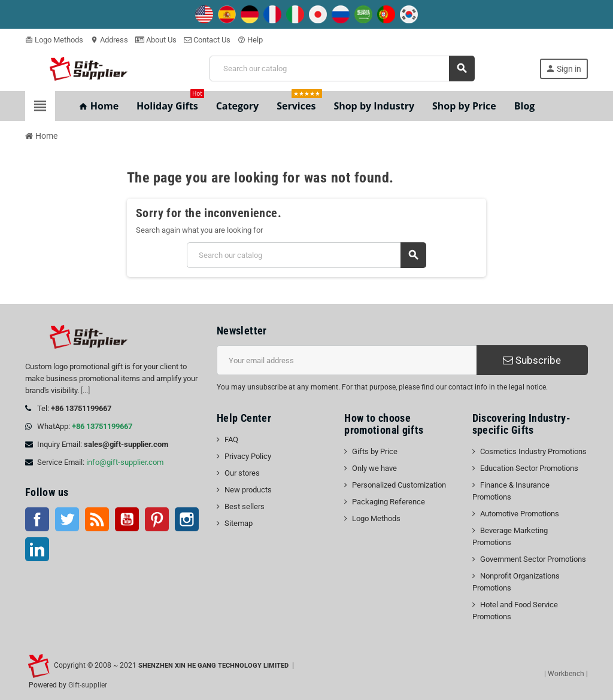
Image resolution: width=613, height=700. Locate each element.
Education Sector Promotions (529, 468)
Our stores (242, 473)
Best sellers (245, 506)
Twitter (67, 519)
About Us (156, 40)
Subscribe (532, 360)
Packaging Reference (389, 502)
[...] (85, 390)
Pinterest (157, 519)
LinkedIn (37, 549)
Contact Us (207, 40)
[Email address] (347, 360)
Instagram (187, 519)
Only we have (374, 468)
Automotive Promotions (520, 514)
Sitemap (239, 523)
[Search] (342, 69)
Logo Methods (54, 40)
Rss (97, 519)
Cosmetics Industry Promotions (533, 451)
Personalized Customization (399, 485)
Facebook (37, 519)
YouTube (127, 519)
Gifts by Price (375, 451)
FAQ (231, 439)
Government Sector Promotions (533, 559)
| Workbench (564, 674)
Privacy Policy (248, 456)
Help (250, 40)
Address (109, 40)
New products (248, 490)
